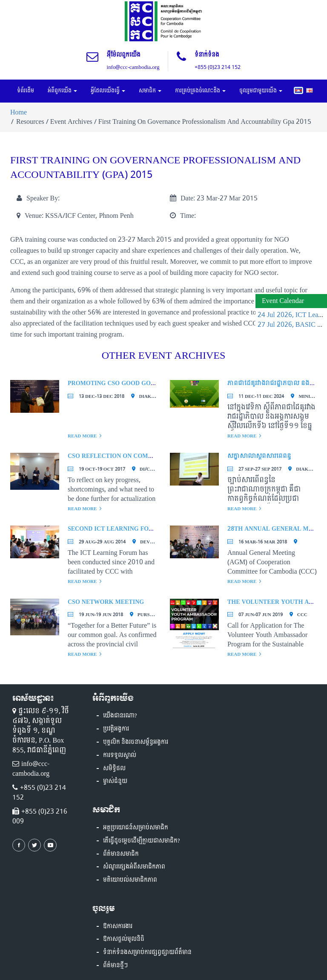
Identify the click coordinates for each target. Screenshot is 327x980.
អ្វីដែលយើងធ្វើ (108, 91)
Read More (82, 436)
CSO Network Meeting (106, 602)
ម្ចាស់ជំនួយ (115, 781)
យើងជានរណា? (120, 716)
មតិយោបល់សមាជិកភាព (130, 880)
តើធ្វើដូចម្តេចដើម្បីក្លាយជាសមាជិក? (142, 841)
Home (19, 112)
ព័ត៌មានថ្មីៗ (115, 966)
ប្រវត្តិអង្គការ (116, 729)
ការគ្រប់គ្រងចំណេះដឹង (200, 91)
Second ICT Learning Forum (115, 529)
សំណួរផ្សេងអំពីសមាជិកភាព (134, 867)
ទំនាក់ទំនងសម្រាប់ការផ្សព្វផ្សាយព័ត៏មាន (147, 952)
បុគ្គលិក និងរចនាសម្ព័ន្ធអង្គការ (136, 742)
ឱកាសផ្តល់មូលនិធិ (124, 939)
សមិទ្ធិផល (114, 769)
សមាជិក (150, 91)
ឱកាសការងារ (118, 926)
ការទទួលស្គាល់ (120, 755)
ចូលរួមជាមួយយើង (261, 91)
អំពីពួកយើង (62, 91)
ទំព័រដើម (26, 91)
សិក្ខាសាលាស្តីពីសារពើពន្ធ (259, 456)
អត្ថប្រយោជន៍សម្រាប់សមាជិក (136, 828)
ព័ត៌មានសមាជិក (121, 854)
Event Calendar (283, 301)
